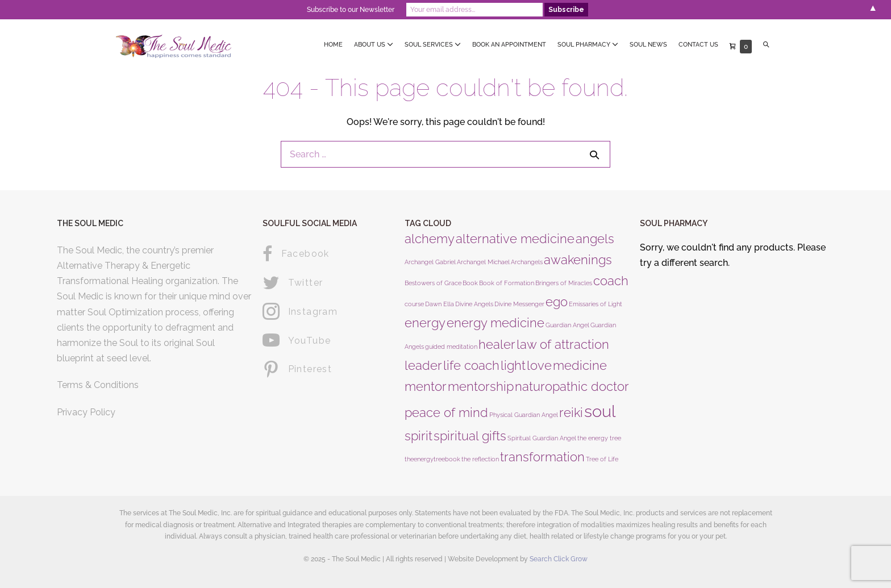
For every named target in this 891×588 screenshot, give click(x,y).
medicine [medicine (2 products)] (580, 365)
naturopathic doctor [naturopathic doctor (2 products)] (572, 386)
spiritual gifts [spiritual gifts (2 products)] (470, 436)
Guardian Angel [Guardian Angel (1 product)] (567, 325)
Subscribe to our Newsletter (351, 10)
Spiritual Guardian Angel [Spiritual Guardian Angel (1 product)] (542, 438)
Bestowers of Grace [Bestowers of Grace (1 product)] (433, 283)
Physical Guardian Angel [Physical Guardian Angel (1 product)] (524, 415)
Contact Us (698, 45)
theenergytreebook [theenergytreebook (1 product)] (432, 459)
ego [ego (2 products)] (557, 302)
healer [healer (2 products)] (497, 344)
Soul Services (433, 45)
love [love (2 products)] (539, 365)
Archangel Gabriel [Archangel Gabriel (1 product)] (430, 262)
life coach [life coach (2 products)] (471, 365)
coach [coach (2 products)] (611, 281)
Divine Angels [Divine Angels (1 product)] (474, 304)
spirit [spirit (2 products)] (419, 436)
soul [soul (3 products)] (600, 411)
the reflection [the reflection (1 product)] (480, 459)
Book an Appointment (509, 45)
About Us (374, 45)
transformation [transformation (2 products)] (542, 457)
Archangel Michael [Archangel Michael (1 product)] (483, 262)
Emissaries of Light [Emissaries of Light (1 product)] (596, 304)
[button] (766, 45)
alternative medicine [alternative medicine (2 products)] (515, 239)
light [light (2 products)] (513, 365)
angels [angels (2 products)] (595, 239)
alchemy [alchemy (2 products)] (430, 239)
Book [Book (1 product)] (470, 283)
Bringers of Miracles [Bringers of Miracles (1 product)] (564, 283)
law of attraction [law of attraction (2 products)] (563, 344)
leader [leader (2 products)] (423, 365)
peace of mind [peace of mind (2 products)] (446, 412)
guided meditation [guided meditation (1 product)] (451, 347)
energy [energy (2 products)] (425, 323)
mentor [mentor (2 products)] (426, 386)
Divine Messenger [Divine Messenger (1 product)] (519, 304)
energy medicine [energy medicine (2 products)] (496, 323)
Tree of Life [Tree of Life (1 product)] (602, 459)
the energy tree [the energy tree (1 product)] (599, 438)
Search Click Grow (559, 559)
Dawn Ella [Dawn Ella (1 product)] (440, 304)
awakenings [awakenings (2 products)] (578, 260)
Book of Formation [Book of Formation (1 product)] (507, 283)
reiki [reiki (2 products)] (571, 412)
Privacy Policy (86, 412)
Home (333, 45)
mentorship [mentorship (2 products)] (481, 386)
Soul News (648, 45)
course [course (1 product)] (414, 304)
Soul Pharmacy (588, 45)
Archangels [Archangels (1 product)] (527, 262)
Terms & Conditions (98, 385)
